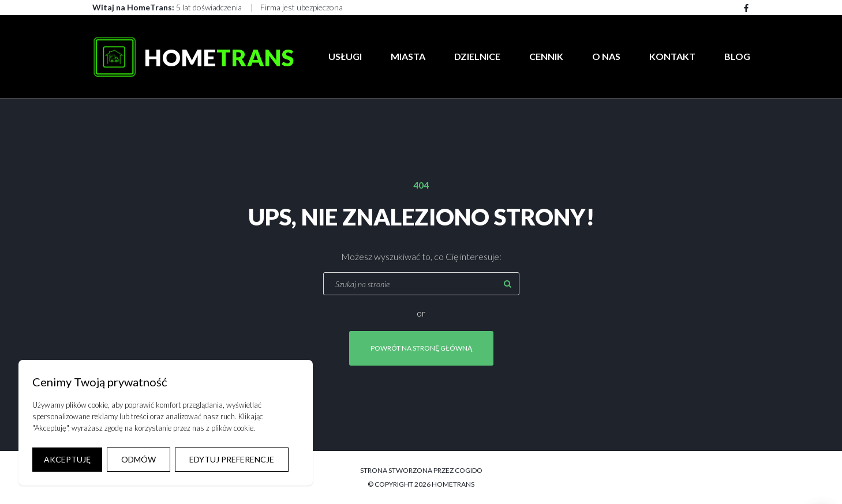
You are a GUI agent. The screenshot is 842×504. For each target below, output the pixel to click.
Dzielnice (477, 56)
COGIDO (469, 470)
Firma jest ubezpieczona (302, 7)
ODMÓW (139, 459)
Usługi (345, 56)
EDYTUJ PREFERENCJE (232, 459)
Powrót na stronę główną (421, 348)
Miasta (408, 56)
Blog (737, 56)
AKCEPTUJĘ (67, 459)
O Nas (606, 56)
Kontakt (672, 56)
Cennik (546, 56)
